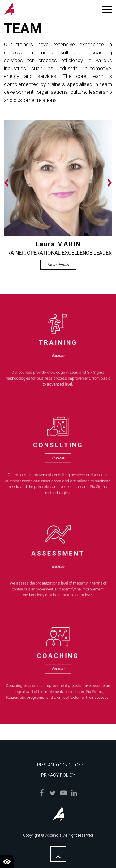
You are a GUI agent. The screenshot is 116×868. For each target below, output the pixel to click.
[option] (58, 195)
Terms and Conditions (58, 765)
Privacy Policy (58, 775)
